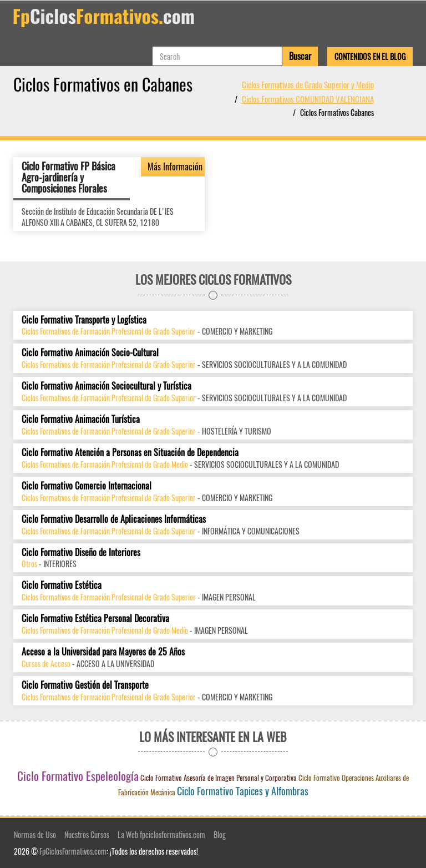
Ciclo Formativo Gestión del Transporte (85, 685)
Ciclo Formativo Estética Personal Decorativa (95, 619)
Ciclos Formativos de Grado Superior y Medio (308, 84)
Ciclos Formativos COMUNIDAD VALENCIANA (308, 99)
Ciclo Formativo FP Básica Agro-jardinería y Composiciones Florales (69, 177)
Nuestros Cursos (87, 834)
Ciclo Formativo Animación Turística (81, 419)
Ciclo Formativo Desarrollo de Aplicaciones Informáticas (114, 519)
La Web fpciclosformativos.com (161, 834)
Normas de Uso (35, 834)
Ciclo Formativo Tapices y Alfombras (243, 791)
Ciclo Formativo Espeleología (78, 776)
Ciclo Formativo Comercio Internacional (87, 486)
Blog (220, 834)
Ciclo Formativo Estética (62, 585)
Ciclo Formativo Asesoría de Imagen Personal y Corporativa (219, 778)
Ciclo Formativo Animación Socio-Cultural (90, 353)
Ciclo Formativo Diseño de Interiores (81, 552)
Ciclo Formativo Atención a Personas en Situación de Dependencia (130, 453)
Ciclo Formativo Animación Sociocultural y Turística (106, 386)
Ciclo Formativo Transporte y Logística (84, 320)
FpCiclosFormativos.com (73, 851)
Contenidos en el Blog (370, 56)
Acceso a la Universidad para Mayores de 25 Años (103, 652)
